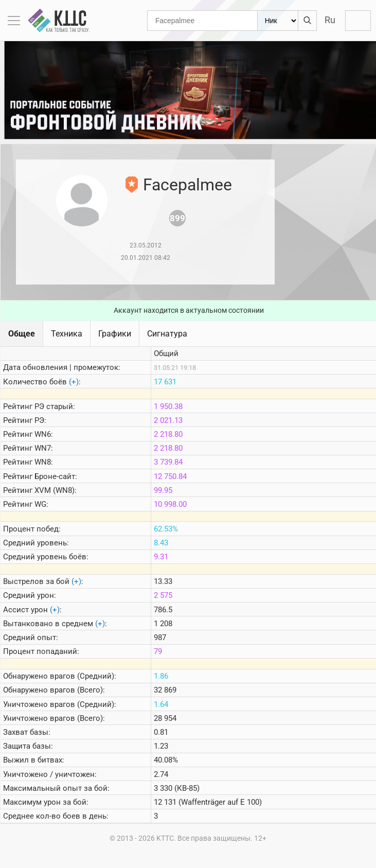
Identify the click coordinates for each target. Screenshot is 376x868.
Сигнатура (167, 334)
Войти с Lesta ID (358, 21)
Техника (67, 334)
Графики (115, 334)
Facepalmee (187, 185)
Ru (330, 20)
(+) (74, 382)
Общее (22, 334)
